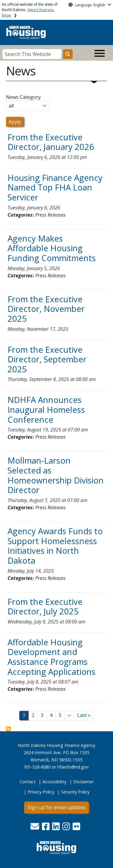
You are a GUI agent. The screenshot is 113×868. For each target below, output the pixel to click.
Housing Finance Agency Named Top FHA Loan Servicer (55, 187)
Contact (28, 782)
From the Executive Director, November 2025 (46, 309)
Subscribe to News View (8, 729)
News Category (23, 97)
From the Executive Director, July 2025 (45, 607)
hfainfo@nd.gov (73, 767)
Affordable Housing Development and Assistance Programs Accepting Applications (52, 657)
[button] (35, 828)
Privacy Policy (41, 792)
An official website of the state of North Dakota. (30, 10)
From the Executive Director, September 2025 (47, 359)
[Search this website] (68, 54)
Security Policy (75, 792)
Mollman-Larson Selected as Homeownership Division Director (56, 475)
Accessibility (54, 782)
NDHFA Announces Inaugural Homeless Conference (46, 410)
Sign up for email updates (57, 807)
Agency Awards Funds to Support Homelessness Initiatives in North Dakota (55, 546)
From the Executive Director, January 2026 (51, 142)
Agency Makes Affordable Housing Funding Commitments (52, 248)
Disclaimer (83, 782)
